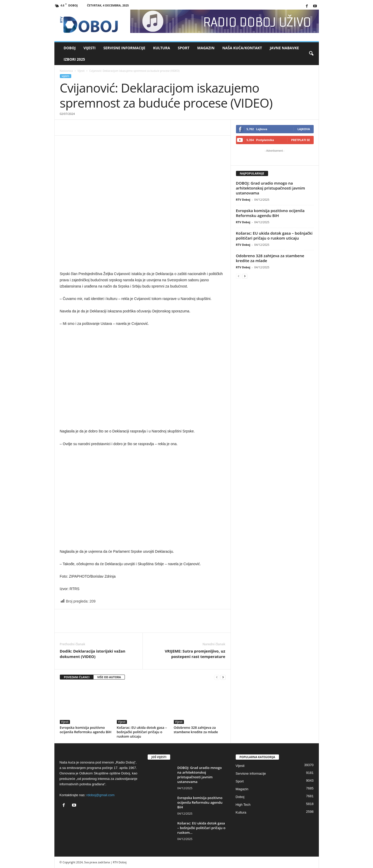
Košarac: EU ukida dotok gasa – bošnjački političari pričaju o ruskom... (202, 828)
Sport (184, 48)
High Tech (243, 805)
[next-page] (223, 677)
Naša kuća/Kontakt (242, 48)
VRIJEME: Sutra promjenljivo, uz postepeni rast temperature (195, 654)
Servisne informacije (124, 48)
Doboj (70, 48)
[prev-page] (217, 677)
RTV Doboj (243, 199)
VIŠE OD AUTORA (109, 677)
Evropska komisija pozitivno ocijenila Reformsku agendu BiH (86, 730)
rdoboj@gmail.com (101, 795)
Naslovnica (66, 71)
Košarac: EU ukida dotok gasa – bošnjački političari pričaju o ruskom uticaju (142, 732)
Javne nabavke (284, 48)
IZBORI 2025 (74, 59)
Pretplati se (301, 140)
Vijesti (89, 48)
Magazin (206, 48)
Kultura (162, 48)
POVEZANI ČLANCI (77, 677)
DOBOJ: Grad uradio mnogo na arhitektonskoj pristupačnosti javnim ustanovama (271, 188)
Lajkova (304, 129)
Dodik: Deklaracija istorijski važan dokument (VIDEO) (93, 654)
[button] (311, 54)
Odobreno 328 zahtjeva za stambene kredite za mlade (196, 730)
